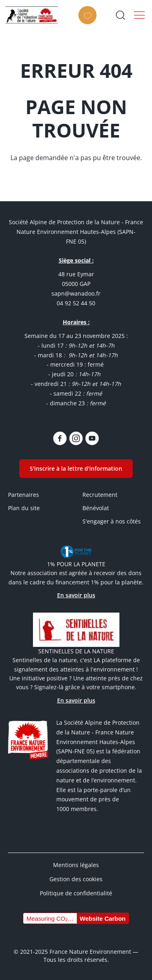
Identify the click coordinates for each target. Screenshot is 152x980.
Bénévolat (96, 508)
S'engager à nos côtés (112, 521)
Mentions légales (76, 865)
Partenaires (24, 495)
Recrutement (100, 495)
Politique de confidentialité (76, 893)
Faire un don (90, 22)
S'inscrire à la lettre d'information (76, 468)
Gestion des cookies (76, 879)
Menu (140, 15)
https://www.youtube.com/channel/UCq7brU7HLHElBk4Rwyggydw (92, 438)
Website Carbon (103, 918)
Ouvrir (120, 15)
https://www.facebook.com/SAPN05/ (60, 438)
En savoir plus (76, 595)
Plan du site (24, 508)
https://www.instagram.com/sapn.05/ (76, 438)
